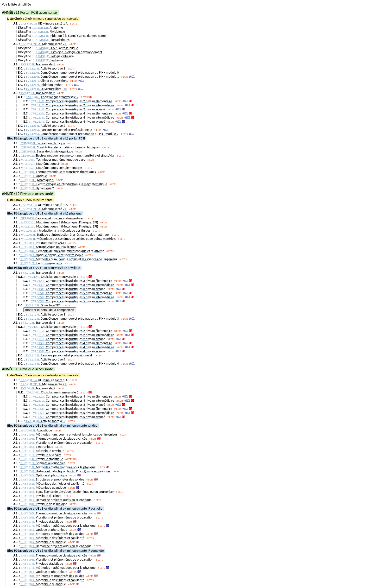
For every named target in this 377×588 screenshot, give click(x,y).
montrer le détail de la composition (50, 310)
